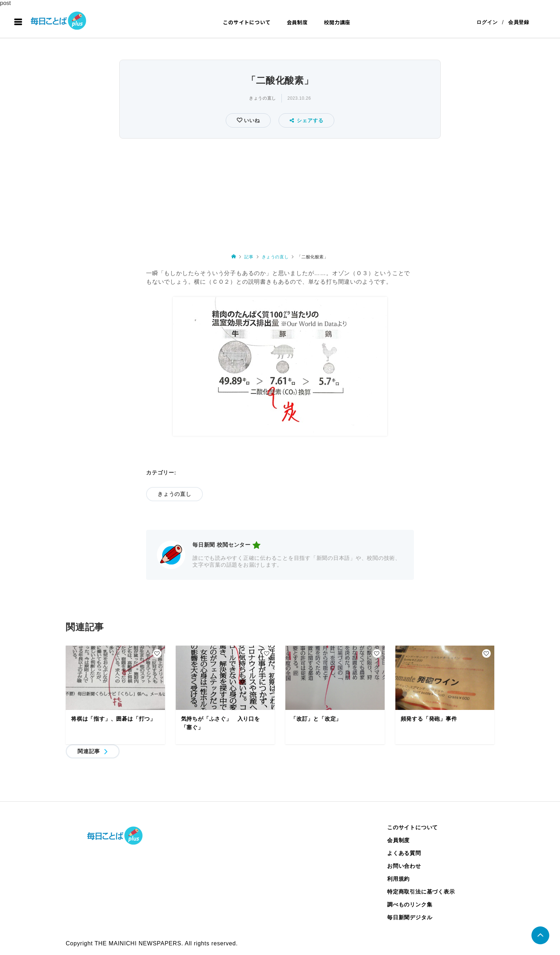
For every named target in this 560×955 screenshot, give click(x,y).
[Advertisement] (280, 194)
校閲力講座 (337, 22)
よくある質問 (404, 853)
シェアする (307, 120)
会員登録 (519, 22)
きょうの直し (262, 98)
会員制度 (297, 22)
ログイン (487, 22)
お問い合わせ (404, 866)
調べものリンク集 (410, 904)
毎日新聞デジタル (410, 917)
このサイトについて (247, 22)
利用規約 (398, 879)
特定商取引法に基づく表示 (421, 892)
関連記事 (89, 751)
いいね (251, 120)
